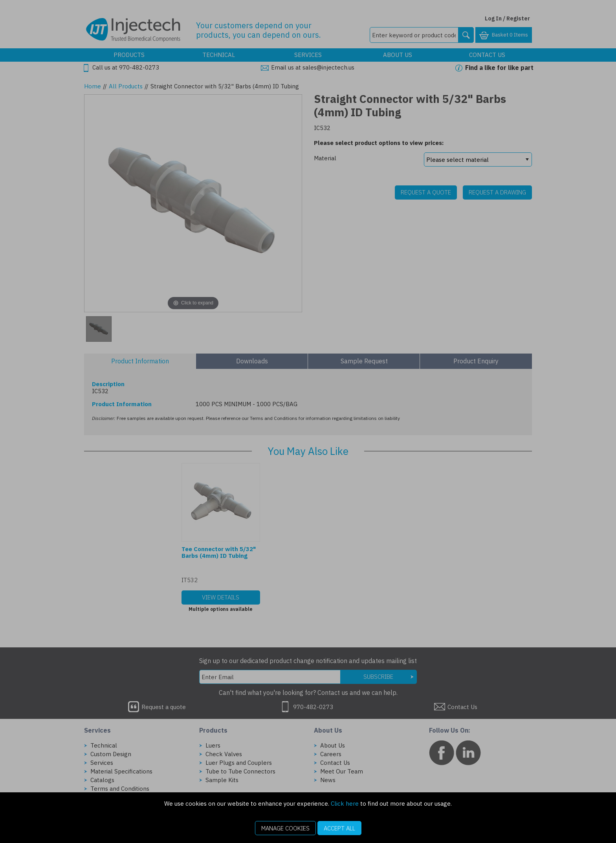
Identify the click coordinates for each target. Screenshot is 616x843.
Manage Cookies (285, 828)
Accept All (339, 828)
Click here (345, 804)
